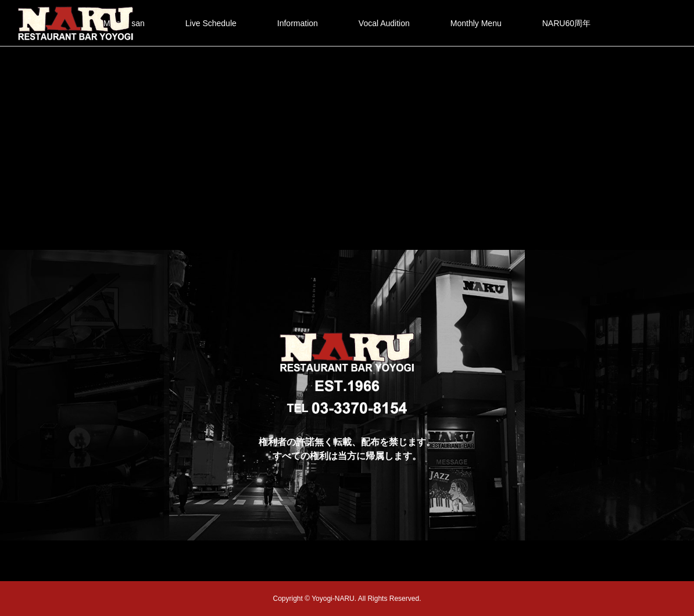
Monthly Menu (476, 23)
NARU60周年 (566, 23)
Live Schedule (211, 23)
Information (298, 23)
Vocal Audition (384, 23)
